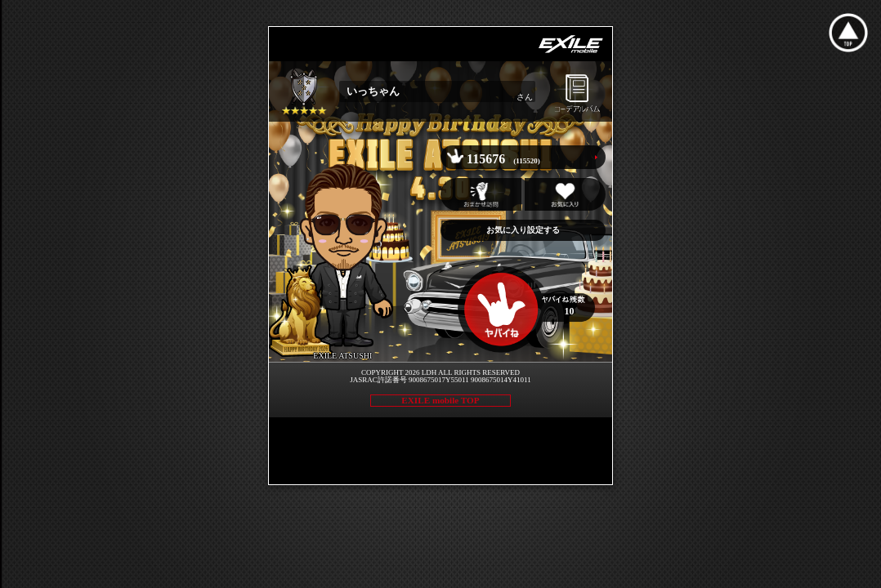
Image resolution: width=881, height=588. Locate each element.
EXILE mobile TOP (440, 400)
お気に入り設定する (523, 230)
